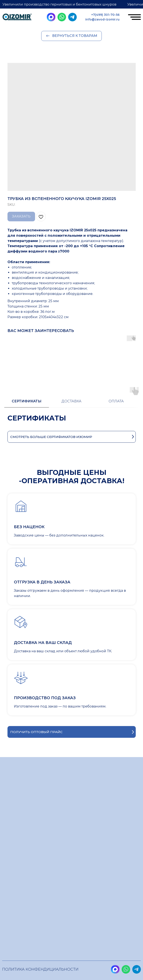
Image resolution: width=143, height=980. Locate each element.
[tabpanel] (71, 410)
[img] (17, 18)
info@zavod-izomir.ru (102, 19)
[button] (72, 720)
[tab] (27, 391)
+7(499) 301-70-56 (105, 15)
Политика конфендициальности (40, 969)
